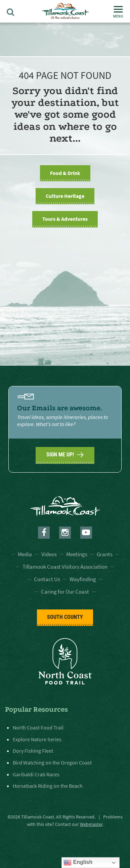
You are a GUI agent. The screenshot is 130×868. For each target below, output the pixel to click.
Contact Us (47, 579)
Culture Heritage (65, 196)
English (78, 863)
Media (25, 554)
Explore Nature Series (37, 739)
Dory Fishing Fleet (33, 751)
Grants (105, 554)
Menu (118, 12)
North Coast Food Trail (38, 727)
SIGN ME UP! (65, 455)
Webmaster (91, 824)
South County (65, 617)
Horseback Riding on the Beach (48, 786)
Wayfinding (83, 579)
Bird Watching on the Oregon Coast (52, 762)
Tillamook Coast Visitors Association (65, 567)
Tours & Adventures (65, 219)
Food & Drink (65, 173)
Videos (49, 554)
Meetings (77, 554)
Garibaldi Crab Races (36, 774)
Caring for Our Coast (65, 592)
